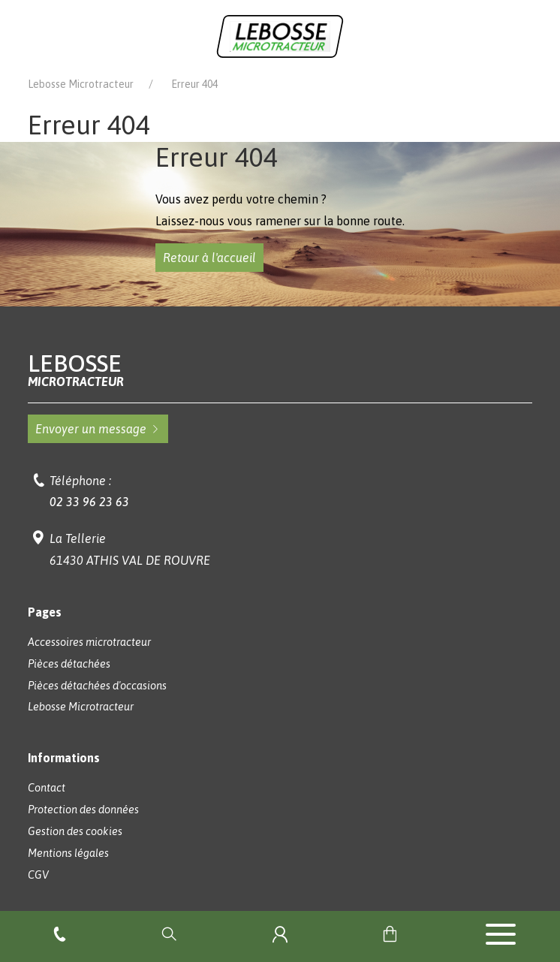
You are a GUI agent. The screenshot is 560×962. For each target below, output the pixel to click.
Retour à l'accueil (209, 258)
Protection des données (83, 810)
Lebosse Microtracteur (81, 84)
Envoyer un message (98, 429)
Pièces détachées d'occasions (97, 686)
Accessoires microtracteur (89, 642)
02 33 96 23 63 (89, 502)
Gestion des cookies (75, 831)
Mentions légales (68, 853)
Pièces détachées (69, 664)
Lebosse (280, 370)
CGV (38, 875)
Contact (47, 788)
